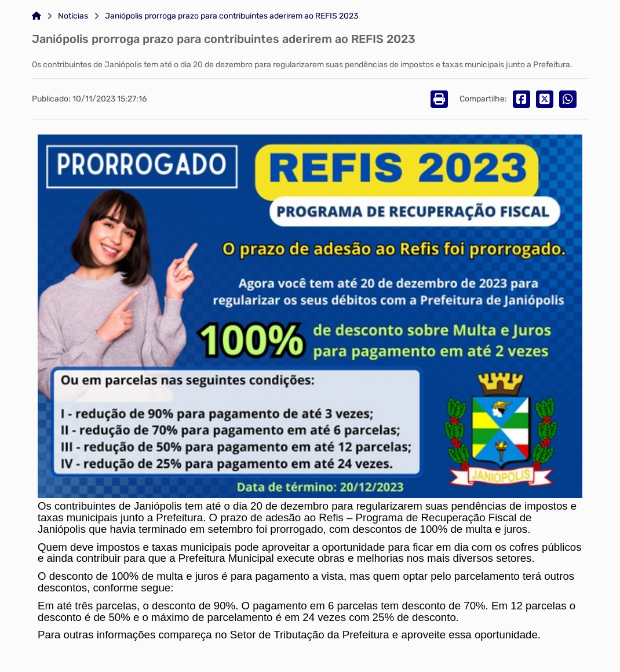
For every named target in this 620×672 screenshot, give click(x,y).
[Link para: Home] (37, 16)
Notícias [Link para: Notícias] (73, 16)
